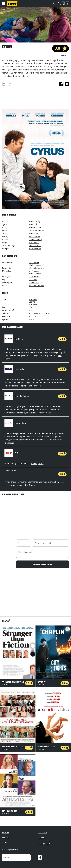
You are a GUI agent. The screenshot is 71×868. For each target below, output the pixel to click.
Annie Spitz (34, 282)
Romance (33, 304)
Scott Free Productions (39, 313)
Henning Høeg (37, 464)
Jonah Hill (33, 224)
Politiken (14, 339)
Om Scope (42, 832)
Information (15, 423)
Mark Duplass (35, 265)
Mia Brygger (31, 485)
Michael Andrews (36, 285)
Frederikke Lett (45, 413)
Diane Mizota (35, 246)
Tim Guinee (34, 243)
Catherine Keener (37, 230)
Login (59, 3)
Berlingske (14, 369)
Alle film (6, 837)
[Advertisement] (24, 97)
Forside (5, 832)
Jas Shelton (34, 276)
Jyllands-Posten (17, 396)
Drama (32, 302)
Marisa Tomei (35, 227)
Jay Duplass (34, 263)
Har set (68, 3)
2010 (31, 310)
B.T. (11, 453)
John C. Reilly (35, 221)
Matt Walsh (34, 233)
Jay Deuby (33, 279)
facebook (61, 84)
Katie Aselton (35, 249)
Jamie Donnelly (36, 240)
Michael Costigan (37, 268)
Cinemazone (10, 471)
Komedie (33, 299)
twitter (67, 84)
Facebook (40, 858)
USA (31, 307)
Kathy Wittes (35, 236)
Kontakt (41, 837)
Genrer (5, 842)
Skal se (63, 3)
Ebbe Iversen (35, 386)
